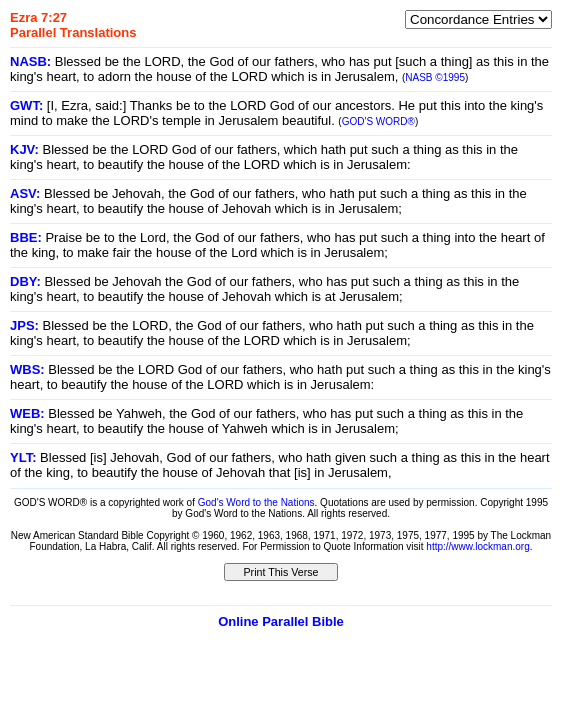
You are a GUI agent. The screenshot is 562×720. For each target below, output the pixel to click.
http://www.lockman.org (477, 546)
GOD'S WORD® (378, 121)
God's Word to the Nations (256, 502)
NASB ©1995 (435, 77)
